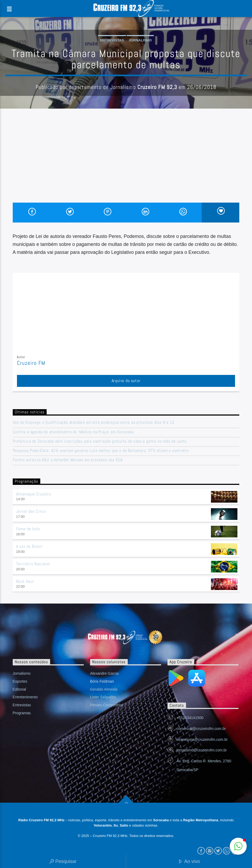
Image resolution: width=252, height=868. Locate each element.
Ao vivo (189, 862)
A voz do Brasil (29, 546)
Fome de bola (28, 529)
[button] (238, 846)
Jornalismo (140, 40)
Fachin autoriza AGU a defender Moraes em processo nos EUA (68, 460)
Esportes (20, 681)
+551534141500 (190, 718)
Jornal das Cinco (31, 511)
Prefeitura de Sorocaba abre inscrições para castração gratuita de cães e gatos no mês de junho (100, 441)
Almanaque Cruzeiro (34, 494)
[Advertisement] (126, 163)
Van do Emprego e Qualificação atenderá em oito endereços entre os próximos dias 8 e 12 (94, 422)
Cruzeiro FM (31, 363)
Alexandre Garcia (104, 673)
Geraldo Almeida (104, 689)
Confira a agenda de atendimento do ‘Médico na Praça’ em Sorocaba (73, 432)
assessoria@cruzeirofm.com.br (202, 739)
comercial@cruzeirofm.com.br (201, 729)
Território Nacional (33, 564)
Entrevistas (112, 40)
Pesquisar (63, 862)
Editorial (19, 689)
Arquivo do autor (126, 381)
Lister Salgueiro (103, 697)
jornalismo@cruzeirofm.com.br (202, 750)
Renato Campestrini (107, 705)
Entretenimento (25, 697)
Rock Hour (25, 581)
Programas (22, 713)
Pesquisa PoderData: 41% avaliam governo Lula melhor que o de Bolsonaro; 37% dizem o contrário (101, 450)
